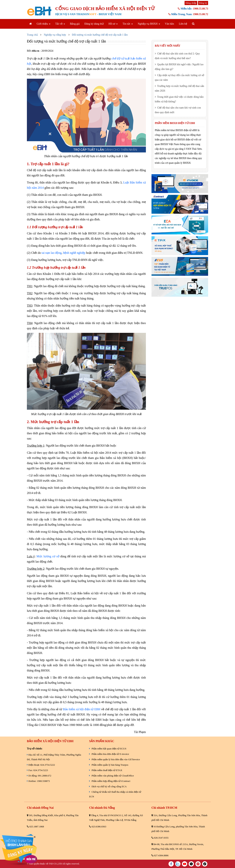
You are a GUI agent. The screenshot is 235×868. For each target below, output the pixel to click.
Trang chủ (32, 35)
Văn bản (170, 24)
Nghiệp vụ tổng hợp (55, 35)
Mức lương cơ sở (48, 556)
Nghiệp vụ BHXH (149, 24)
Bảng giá (75, 24)
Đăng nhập (191, 3)
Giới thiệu (44, 24)
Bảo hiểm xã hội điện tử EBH (82, 709)
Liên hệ (183, 24)
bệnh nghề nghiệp (74, 253)
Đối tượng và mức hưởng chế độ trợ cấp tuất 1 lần (100, 35)
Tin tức (128, 24)
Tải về (60, 24)
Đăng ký (203, 3)
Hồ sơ (113, 24)
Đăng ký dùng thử (94, 24)
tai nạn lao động (52, 253)
